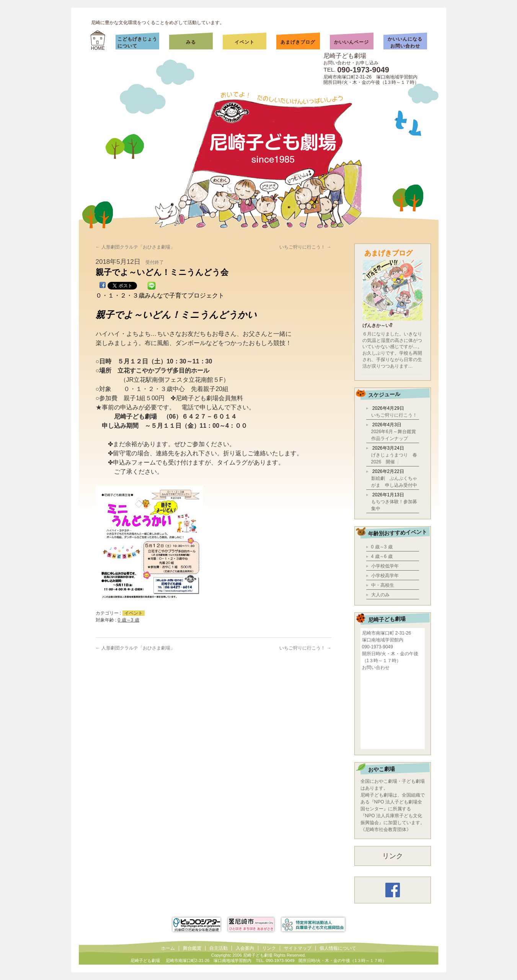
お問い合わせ (376, 668)
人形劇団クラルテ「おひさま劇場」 (135, 247)
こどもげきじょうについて (137, 43)
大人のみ (380, 595)
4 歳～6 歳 (382, 556)
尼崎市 (251, 924)
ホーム (168, 948)
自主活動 (219, 948)
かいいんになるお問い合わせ (405, 43)
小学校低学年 (385, 566)
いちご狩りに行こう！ (305, 247)
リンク (393, 856)
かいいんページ (351, 42)
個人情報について (338, 948)
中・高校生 (383, 585)
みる (198, 42)
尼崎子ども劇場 (345, 56)
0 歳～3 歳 (129, 620)
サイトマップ (298, 948)
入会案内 (245, 948)
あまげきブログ (298, 42)
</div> (393, 709)
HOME (98, 48)
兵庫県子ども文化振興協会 (313, 924)
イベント (245, 42)
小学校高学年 (385, 576)
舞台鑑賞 (192, 948)
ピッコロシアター (197, 924)
